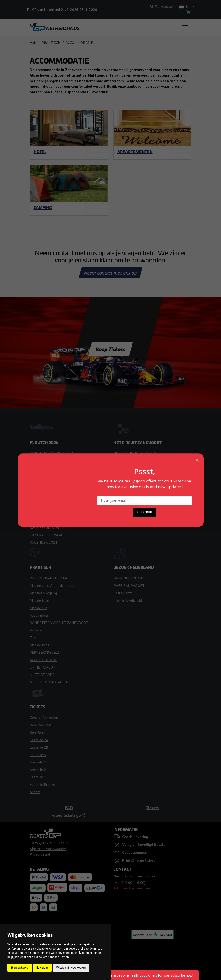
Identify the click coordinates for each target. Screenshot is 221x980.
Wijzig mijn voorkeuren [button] (71, 968)
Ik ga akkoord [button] (20, 968)
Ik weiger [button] (42, 968)
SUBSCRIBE (144, 512)
